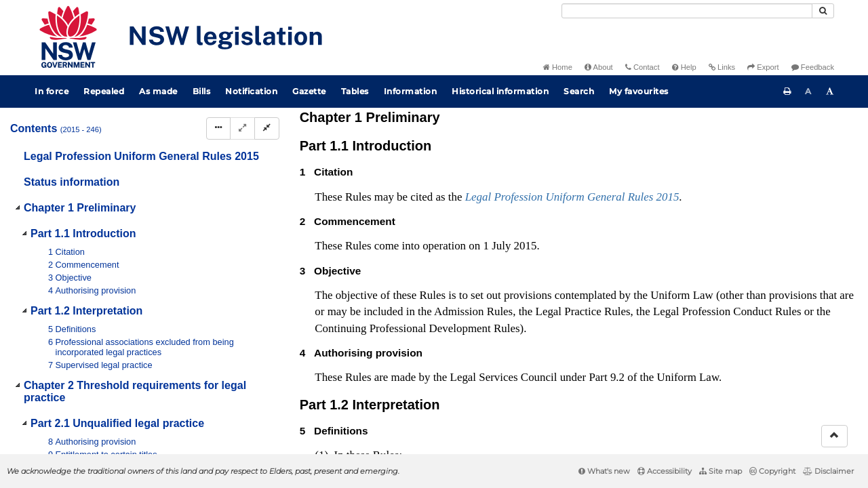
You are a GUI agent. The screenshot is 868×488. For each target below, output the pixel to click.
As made (158, 91)
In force (52, 91)
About (599, 67)
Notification (251, 91)
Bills (202, 91)
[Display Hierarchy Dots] (218, 128)
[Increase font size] (830, 91)
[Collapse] (267, 128)
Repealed (104, 91)
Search (579, 91)
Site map (721, 471)
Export (763, 67)
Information (411, 91)
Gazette (309, 91)
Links (722, 67)
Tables (355, 91)
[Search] (687, 11)
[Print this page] (787, 91)
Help (684, 67)
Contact (643, 67)
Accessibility (665, 471)
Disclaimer (828, 471)
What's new (604, 471)
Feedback (813, 67)
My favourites (639, 91)
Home (558, 67)
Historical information (500, 91)
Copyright (772, 471)
